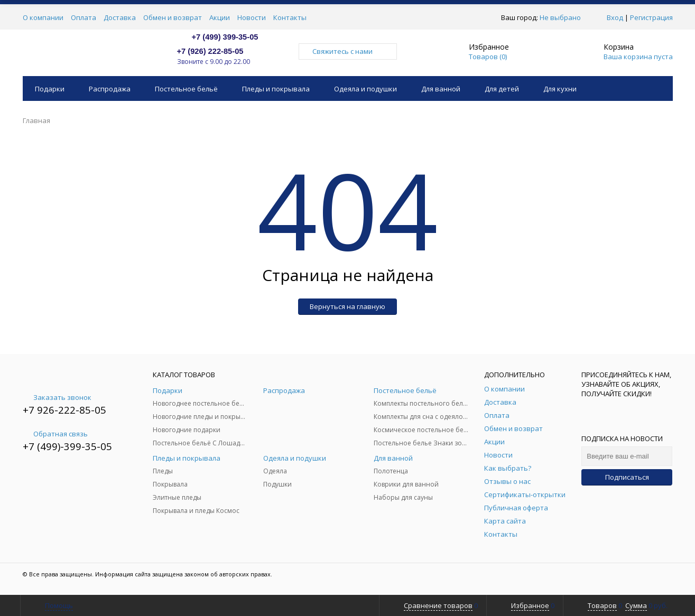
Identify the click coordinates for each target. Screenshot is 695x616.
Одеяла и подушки (365, 89)
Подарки (50, 89)
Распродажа (110, 89)
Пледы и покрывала (276, 89)
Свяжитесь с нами (348, 51)
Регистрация (651, 17)
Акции (220, 17)
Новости (252, 17)
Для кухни (560, 89)
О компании (43, 17)
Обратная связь (55, 434)
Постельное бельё (186, 89)
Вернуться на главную (347, 306)
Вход (615, 17)
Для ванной (441, 89)
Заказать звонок (57, 397)
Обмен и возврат (173, 17)
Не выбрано (563, 17)
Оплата (84, 17)
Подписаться (627, 477)
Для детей (502, 89)
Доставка (120, 17)
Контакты (290, 17)
